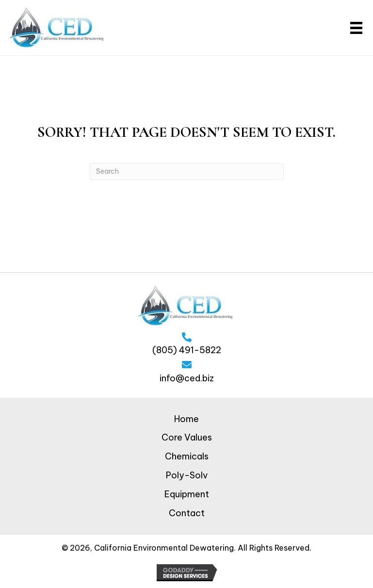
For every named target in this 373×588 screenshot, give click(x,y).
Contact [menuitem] (187, 513)
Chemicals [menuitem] (187, 456)
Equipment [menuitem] (187, 494)
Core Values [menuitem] (187, 437)
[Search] (187, 171)
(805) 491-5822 (187, 350)
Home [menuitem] (186, 419)
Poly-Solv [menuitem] (187, 475)
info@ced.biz (187, 378)
